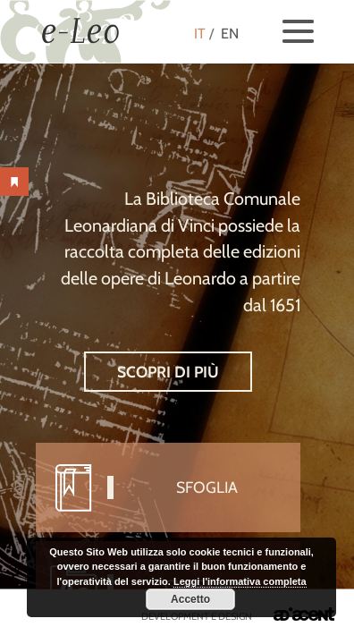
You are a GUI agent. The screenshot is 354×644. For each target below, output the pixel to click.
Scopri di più (168, 372)
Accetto (190, 599)
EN (230, 34)
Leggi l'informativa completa (240, 581)
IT (200, 34)
